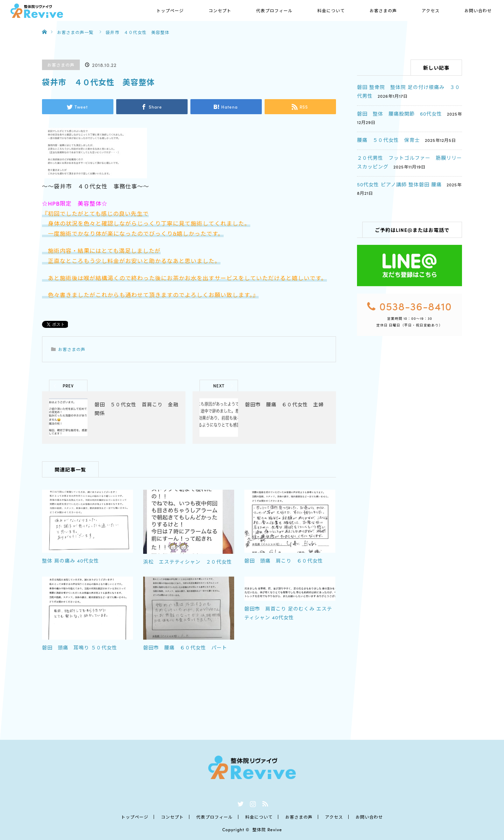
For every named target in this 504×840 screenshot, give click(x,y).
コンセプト (220, 10)
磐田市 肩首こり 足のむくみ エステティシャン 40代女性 (288, 613)
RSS (264, 803)
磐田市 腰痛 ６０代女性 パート (185, 647)
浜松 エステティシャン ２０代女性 (188, 562)
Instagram (252, 803)
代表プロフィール (274, 10)
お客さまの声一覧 (75, 32)
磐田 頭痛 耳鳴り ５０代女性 (80, 647)
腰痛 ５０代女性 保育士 (388, 140)
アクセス (431, 10)
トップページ (170, 10)
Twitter (240, 803)
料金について (331, 10)
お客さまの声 (383, 10)
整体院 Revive (267, 829)
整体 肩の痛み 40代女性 (71, 560)
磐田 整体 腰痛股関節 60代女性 (400, 113)
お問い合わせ (478, 10)
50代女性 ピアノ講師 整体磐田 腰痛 (399, 184)
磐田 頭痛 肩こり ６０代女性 (284, 560)
